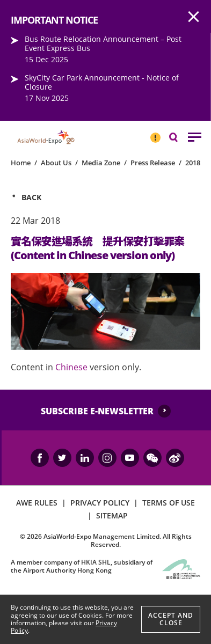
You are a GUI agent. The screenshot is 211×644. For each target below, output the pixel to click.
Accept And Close (171, 619)
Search (179, 137)
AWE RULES (37, 503)
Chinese (71, 367)
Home (21, 163)
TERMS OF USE (169, 503)
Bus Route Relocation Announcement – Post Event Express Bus (103, 43)
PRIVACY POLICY (100, 503)
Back (31, 197)
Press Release (153, 163)
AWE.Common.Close (194, 17)
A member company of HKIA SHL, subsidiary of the (82, 566)
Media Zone (101, 163)
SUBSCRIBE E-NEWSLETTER (97, 411)
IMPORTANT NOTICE (155, 133)
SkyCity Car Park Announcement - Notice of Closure (102, 82)
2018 (193, 163)
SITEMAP (112, 515)
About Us (56, 163)
